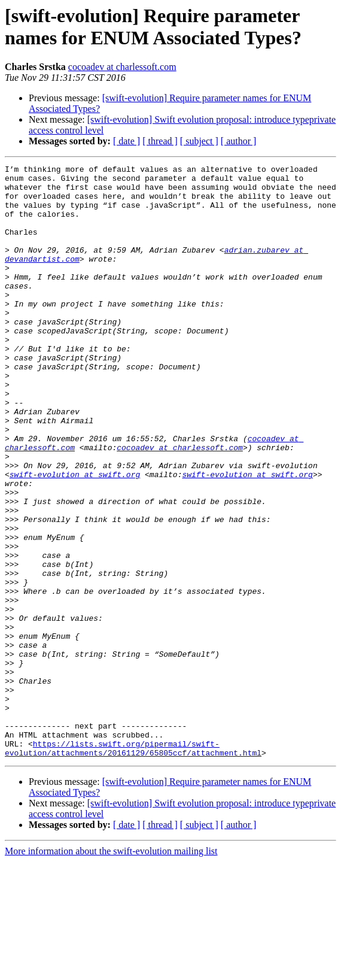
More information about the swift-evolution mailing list (111, 970)
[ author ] (239, 141)
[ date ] (127, 141)
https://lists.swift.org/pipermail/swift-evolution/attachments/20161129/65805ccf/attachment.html (133, 866)
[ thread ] (160, 141)
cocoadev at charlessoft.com (122, 67)
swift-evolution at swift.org (75, 537)
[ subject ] (199, 141)
